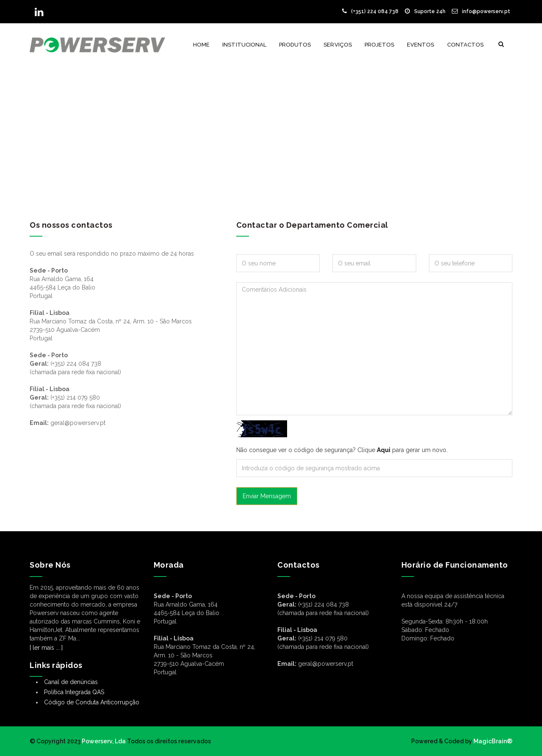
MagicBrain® (492, 741)
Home (201, 45)
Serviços (337, 45)
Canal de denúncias (71, 682)
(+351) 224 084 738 (370, 11)
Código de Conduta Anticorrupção (92, 702)
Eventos (420, 45)
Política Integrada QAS (74, 692)
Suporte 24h (425, 11)
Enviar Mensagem (267, 496)
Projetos (379, 45)
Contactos (465, 45)
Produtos (295, 45)
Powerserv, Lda (104, 741)
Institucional (244, 45)
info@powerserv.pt (481, 11)
